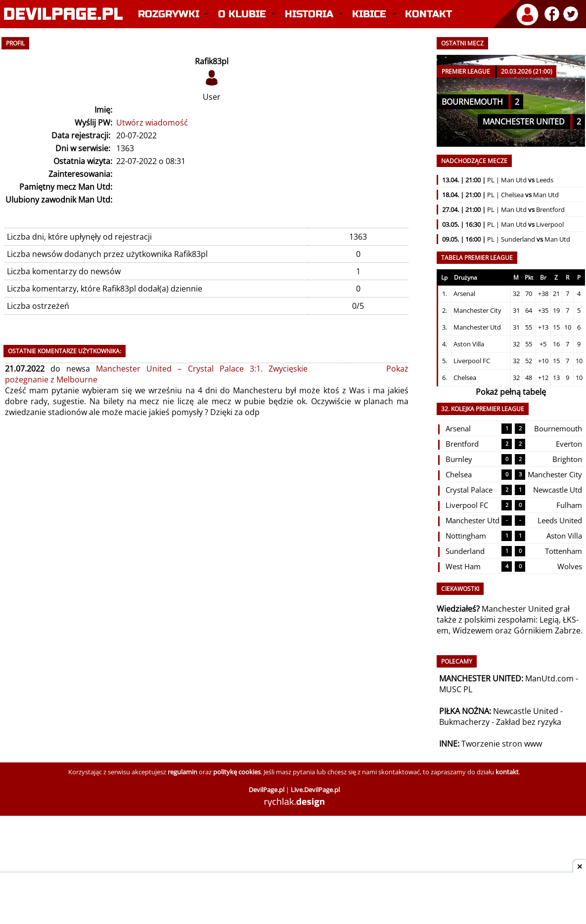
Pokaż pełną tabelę (511, 392)
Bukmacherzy (464, 722)
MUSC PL (456, 689)
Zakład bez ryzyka (529, 722)
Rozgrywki (169, 14)
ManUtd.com (549, 678)
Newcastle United (526, 711)
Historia (309, 14)
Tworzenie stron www (502, 744)
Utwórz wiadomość (152, 123)
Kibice (369, 14)
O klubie (242, 14)
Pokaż (397, 369)
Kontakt (428, 14)
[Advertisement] (293, 899)
